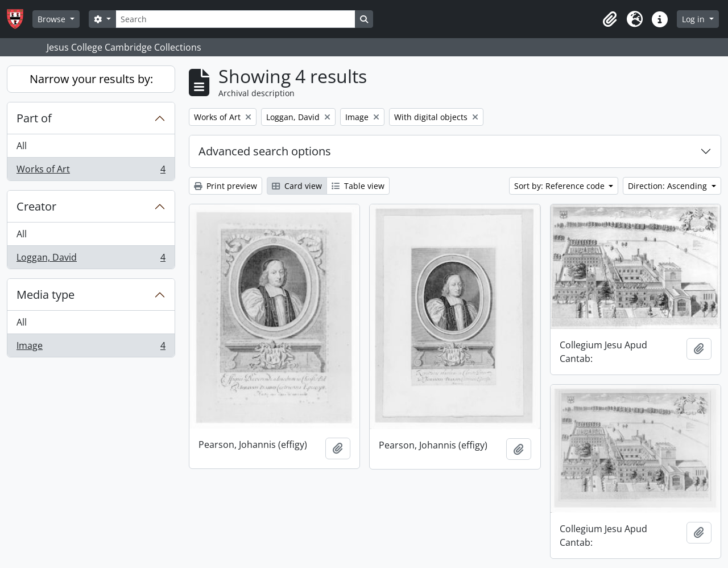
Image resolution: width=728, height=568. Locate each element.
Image (91, 348)
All (22, 146)
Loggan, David (91, 260)
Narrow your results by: (91, 79)
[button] (610, 19)
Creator (36, 206)
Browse (53, 19)
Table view (358, 186)
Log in (694, 19)
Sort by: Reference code (561, 186)
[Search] (235, 19)
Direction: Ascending (669, 186)
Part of (34, 118)
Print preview (226, 186)
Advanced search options (265, 151)
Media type (45, 295)
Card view (297, 186)
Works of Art (91, 171)
